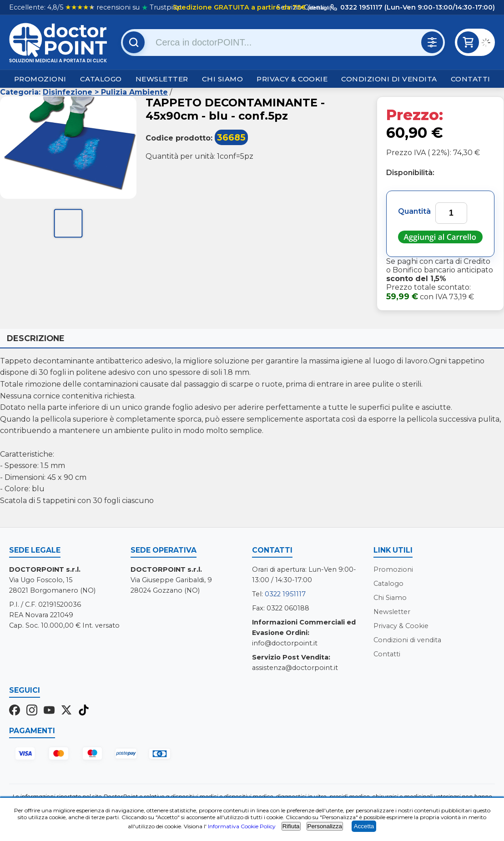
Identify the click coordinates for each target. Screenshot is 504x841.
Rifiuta (291, 826)
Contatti (471, 79)
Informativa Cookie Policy (242, 826)
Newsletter (162, 79)
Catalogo (101, 79)
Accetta (364, 826)
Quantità (414, 211)
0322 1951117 (285, 594)
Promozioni (40, 79)
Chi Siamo (223, 79)
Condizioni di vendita (389, 79)
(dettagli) (319, 8)
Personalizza (325, 826)
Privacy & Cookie (292, 79)
